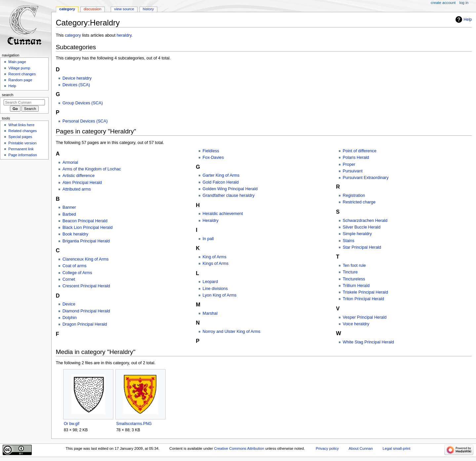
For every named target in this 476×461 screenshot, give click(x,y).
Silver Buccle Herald (362, 227)
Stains (349, 241)
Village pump (19, 68)
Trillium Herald (356, 286)
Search (8, 95)
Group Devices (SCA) (83, 103)
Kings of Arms (216, 264)
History (148, 9)
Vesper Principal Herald (365, 317)
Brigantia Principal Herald (86, 241)
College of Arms (77, 273)
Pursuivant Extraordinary (366, 178)
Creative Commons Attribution (239, 448)
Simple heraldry (357, 234)
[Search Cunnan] (24, 102)
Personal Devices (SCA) (85, 121)
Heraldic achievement (223, 214)
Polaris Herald (356, 158)
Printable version (22, 143)
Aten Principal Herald (82, 183)
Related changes (22, 131)
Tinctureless (354, 279)
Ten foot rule (354, 266)
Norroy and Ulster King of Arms (232, 332)
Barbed (69, 214)
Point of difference (360, 151)
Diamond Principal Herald (86, 311)
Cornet (69, 279)
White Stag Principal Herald (368, 342)
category (73, 35)
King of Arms (215, 257)
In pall (208, 239)
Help (468, 19)
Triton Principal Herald (363, 299)
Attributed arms (77, 189)
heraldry (124, 35)
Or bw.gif (72, 424)
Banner (69, 207)
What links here (21, 125)
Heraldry (211, 221)
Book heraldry (75, 234)
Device (69, 304)
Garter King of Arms (221, 175)
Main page (17, 62)
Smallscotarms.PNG (134, 424)
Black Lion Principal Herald (88, 228)
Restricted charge (359, 202)
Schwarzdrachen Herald (365, 221)
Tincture (350, 272)
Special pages (20, 137)
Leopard (210, 282)
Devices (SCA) (76, 85)
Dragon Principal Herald (85, 324)
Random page (20, 80)
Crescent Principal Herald (86, 286)
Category (67, 9)
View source (124, 9)
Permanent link (21, 149)
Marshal (210, 313)
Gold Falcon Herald (221, 182)
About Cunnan (361, 448)
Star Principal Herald (362, 247)
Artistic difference (79, 176)
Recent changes (22, 74)
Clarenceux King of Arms (86, 259)
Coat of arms (75, 266)
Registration (354, 195)
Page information (23, 155)
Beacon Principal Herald (85, 221)
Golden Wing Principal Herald (230, 189)
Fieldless (211, 151)
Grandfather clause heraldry (229, 195)
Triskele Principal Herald (365, 292)
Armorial (70, 162)
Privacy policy (327, 448)
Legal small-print (397, 448)
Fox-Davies (213, 158)
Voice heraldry (356, 324)
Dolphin (70, 318)
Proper (349, 164)
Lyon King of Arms (220, 295)
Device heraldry (77, 78)
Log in (464, 3)
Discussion (92, 9)
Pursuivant (353, 171)
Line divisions (215, 289)
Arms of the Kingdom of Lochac (92, 169)
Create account (443, 3)
